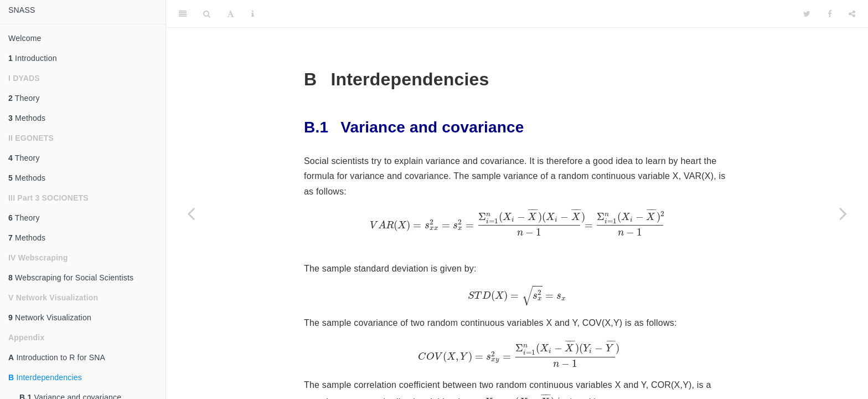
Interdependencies (45, 377)
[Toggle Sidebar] (183, 14)
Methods (27, 118)
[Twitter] (807, 14)
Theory (24, 98)
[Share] (852, 14)
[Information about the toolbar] (253, 14)
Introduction (33, 58)
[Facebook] (830, 14)
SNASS (22, 10)
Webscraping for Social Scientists (71, 278)
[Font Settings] (231, 14)
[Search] (207, 14)
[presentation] (517, 222)
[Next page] (843, 213)
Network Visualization (50, 318)
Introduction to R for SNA (57, 357)
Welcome (25, 38)
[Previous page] (191, 213)
